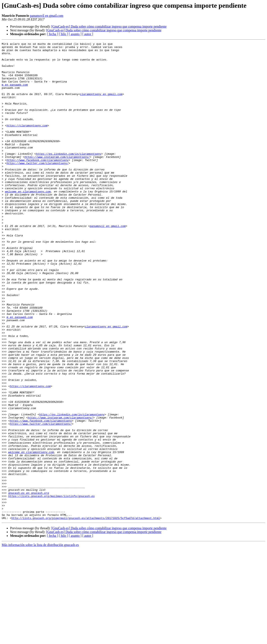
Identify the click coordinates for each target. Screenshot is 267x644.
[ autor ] (88, 34)
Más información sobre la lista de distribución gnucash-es (40, 640)
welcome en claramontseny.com (28, 222)
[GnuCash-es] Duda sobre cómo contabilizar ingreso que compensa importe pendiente (109, 26)
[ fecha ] (52, 34)
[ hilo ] (64, 34)
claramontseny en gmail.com (101, 105)
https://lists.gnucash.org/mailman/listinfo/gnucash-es (51, 587)
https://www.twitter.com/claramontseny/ (37, 188)
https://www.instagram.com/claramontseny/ (57, 180)
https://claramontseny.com (27, 142)
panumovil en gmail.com (47, 16)
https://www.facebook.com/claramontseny (37, 184)
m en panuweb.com (15, 93)
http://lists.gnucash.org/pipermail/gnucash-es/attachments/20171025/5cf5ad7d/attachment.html (86, 613)
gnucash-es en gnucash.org (29, 583)
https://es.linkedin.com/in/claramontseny (69, 176)
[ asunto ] (75, 34)
